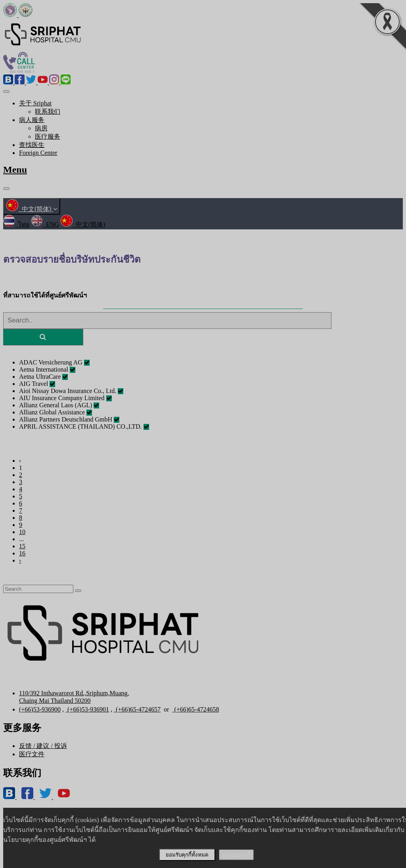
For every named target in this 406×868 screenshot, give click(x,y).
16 (22, 553)
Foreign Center (38, 153)
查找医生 (32, 145)
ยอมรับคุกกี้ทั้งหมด (187, 855)
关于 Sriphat (35, 103)
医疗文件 (32, 754)
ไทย (16, 224)
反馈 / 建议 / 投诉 (43, 746)
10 (22, 532)
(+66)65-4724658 (195, 709)
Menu (15, 170)
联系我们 (48, 112)
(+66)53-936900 (40, 709)
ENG (45, 224)
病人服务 (32, 120)
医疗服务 (48, 136)
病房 (41, 128)
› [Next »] (20, 560)
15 (22, 546)
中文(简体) (32, 209)
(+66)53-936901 (87, 709)
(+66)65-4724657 (137, 709)
